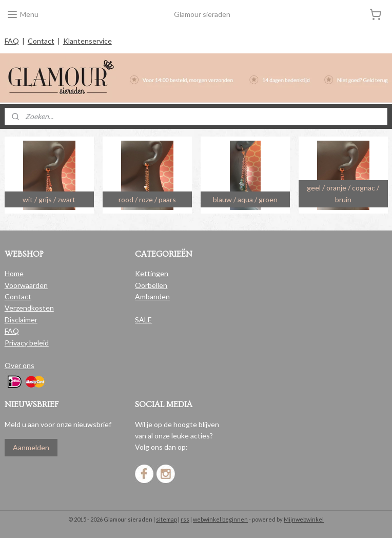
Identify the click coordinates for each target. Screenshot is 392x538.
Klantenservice (87, 41)
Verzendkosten (29, 308)
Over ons (19, 365)
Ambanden (152, 296)
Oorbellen (151, 285)
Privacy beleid (27, 343)
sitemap (166, 519)
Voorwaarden (26, 285)
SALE (143, 320)
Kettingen (152, 273)
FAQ (12, 41)
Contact (41, 41)
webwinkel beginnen (220, 519)
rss (185, 519)
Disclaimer (21, 320)
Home (14, 273)
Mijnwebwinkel (304, 519)
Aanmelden (31, 447)
